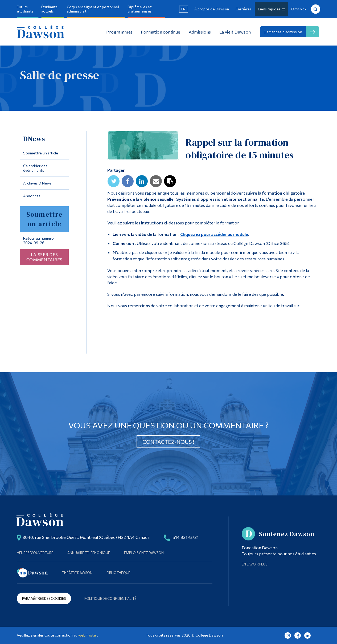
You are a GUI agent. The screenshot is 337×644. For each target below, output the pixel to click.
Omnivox (299, 9)
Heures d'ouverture (35, 553)
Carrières (244, 9)
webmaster (88, 635)
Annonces (32, 196)
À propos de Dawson (212, 9)
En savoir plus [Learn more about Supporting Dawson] (254, 564)
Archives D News (37, 183)
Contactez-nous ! (168, 442)
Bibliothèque (118, 573)
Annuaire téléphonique (89, 553)
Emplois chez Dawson (144, 553)
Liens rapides (271, 9)
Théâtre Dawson (77, 573)
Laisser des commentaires (44, 257)
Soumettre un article (41, 153)
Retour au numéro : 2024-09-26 (39, 240)
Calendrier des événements (35, 168)
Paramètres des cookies (44, 598)
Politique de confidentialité (110, 598)
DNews (34, 139)
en (184, 9)
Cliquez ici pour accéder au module (214, 234)
